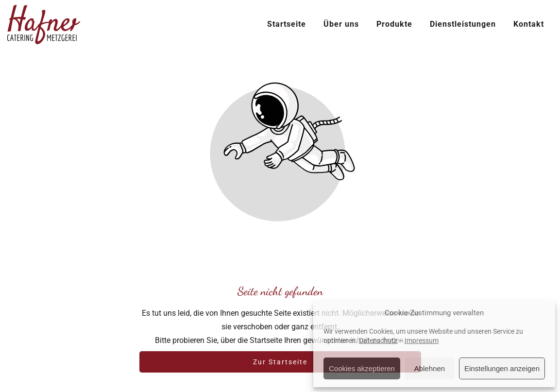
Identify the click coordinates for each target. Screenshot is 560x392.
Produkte (394, 24)
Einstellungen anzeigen (502, 368)
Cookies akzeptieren (362, 368)
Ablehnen (430, 368)
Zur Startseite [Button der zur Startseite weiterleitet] (280, 362)
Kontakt (529, 24)
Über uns (341, 24)
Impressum (422, 341)
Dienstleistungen (463, 24)
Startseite (287, 24)
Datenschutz (378, 341)
